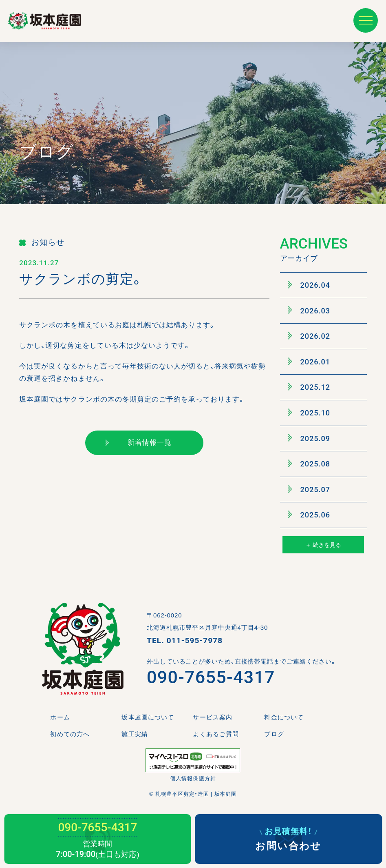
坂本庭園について (148, 717)
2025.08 (309, 464)
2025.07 (309, 489)
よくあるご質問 (216, 734)
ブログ (274, 734)
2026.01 (309, 362)
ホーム (60, 717)
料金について (284, 717)
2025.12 (309, 387)
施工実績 (135, 734)
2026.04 (309, 285)
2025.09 (309, 438)
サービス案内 (212, 717)
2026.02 (309, 336)
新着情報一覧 (139, 443)
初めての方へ (70, 734)
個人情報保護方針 (193, 778)
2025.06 (309, 515)
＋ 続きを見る (323, 545)
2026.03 (309, 311)
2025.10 (309, 413)
